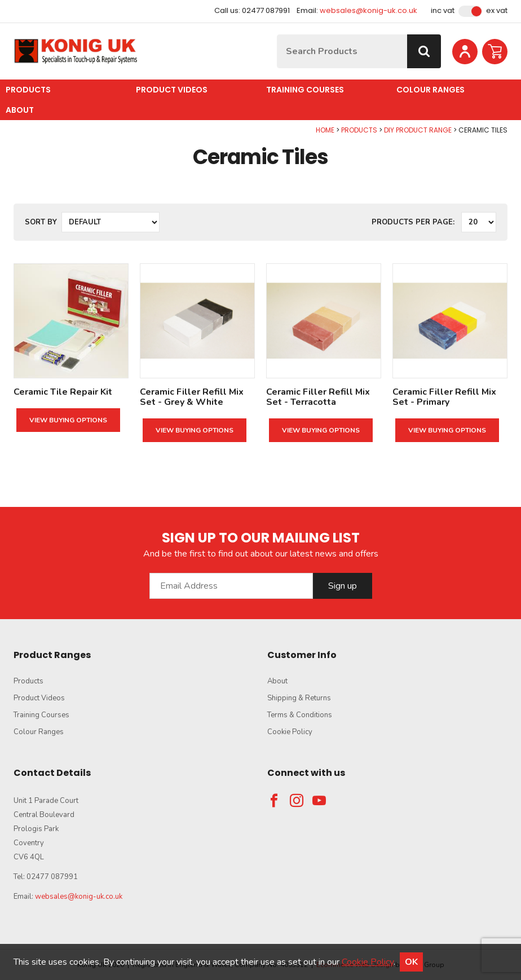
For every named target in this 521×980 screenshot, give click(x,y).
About (20, 110)
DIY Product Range (418, 130)
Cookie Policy (290, 732)
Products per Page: (413, 222)
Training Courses (305, 90)
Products (28, 90)
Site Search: (277, 35)
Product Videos (172, 90)
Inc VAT (443, 11)
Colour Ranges (431, 90)
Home (325, 130)
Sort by (41, 222)
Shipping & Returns (299, 698)
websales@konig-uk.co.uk (368, 10)
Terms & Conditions (300, 715)
